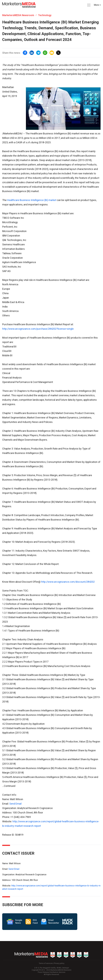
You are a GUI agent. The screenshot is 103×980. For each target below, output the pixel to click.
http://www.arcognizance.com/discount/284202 (68, 582)
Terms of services (46, 963)
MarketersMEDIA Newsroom (18, 15)
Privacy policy (59, 963)
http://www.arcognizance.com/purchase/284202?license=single (38, 329)
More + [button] (97, 5)
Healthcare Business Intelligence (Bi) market (32, 200)
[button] (89, 5)
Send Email (15, 804)
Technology (45, 15)
